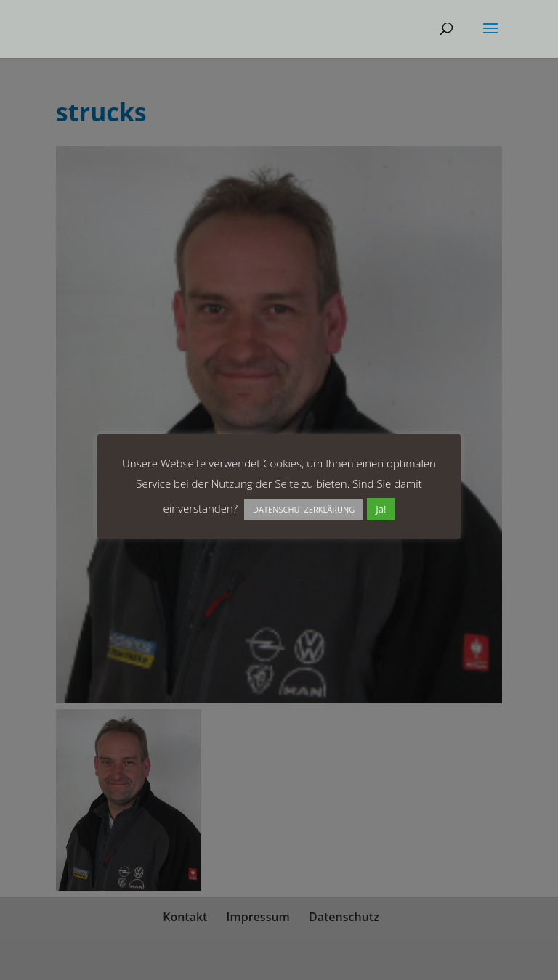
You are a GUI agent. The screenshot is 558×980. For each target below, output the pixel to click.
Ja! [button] (381, 509)
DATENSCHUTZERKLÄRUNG (304, 509)
